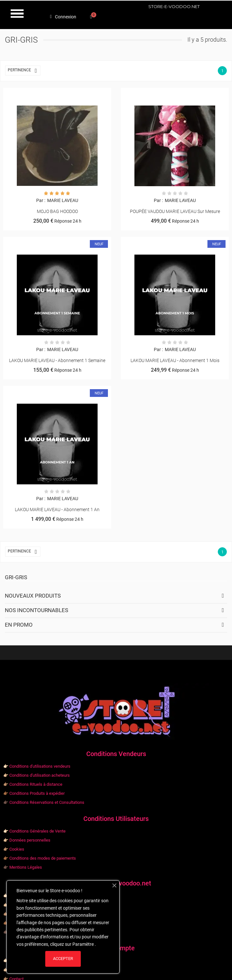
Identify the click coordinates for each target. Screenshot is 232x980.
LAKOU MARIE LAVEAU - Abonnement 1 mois (175, 360)
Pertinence (24, 71)
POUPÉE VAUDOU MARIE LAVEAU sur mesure (175, 211)
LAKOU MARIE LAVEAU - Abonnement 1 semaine (57, 360)
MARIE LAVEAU (62, 200)
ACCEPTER (63, 959)
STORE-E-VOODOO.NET (174, 6)
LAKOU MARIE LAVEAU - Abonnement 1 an (57, 510)
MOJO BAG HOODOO (57, 211)
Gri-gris (16, 577)
